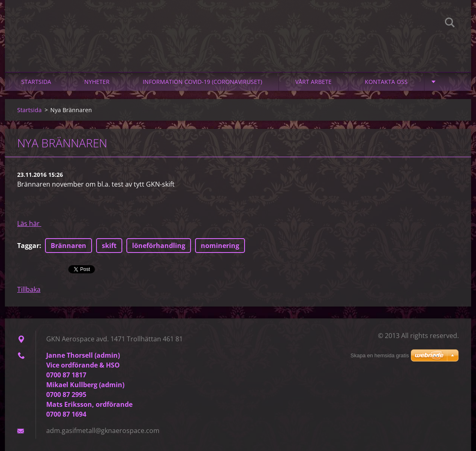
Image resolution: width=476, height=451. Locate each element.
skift (109, 246)
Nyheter (97, 82)
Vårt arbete (313, 82)
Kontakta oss (386, 82)
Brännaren (68, 246)
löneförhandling (159, 246)
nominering (220, 246)
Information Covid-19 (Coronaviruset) (202, 82)
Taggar (28, 246)
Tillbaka (29, 289)
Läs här (29, 223)
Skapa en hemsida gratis (380, 355)
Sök (450, 24)
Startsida (36, 82)
